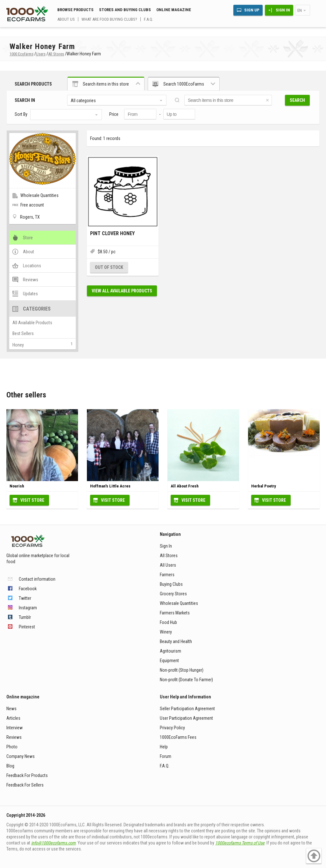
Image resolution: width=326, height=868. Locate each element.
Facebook (28, 589)
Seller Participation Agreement (187, 709)
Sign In (283, 10)
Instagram (28, 608)
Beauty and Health (176, 641)
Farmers (167, 575)
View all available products (122, 291)
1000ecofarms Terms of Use (240, 843)
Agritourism (170, 651)
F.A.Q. (149, 19)
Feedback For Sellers (25, 785)
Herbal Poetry (264, 486)
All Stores (169, 556)
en (300, 10)
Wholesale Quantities (179, 603)
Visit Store (32, 500)
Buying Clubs (171, 584)
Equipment (169, 661)
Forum (166, 756)
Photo (12, 747)
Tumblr (25, 617)
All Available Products (32, 323)
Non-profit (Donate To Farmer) (186, 680)
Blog (10, 766)
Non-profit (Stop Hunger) (182, 670)
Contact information (37, 579)
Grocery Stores (173, 594)
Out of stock (109, 267)
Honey (18, 345)
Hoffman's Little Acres (110, 486)
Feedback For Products (27, 775)
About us (66, 19)
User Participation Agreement (186, 718)
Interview (14, 728)
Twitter (25, 598)
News (11, 709)
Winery (166, 632)
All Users (168, 565)
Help (164, 747)
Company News (21, 756)
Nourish (17, 486)
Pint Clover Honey (112, 233)
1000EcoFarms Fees (178, 737)
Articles (13, 718)
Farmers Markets (175, 613)
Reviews (14, 737)
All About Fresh (185, 486)
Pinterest (27, 627)
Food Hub (168, 622)
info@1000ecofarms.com (53, 843)
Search (297, 100)
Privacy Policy (172, 728)
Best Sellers (23, 333)
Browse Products (75, 10)
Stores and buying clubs (125, 10)
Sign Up (252, 10)
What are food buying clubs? (109, 19)
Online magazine (174, 10)
